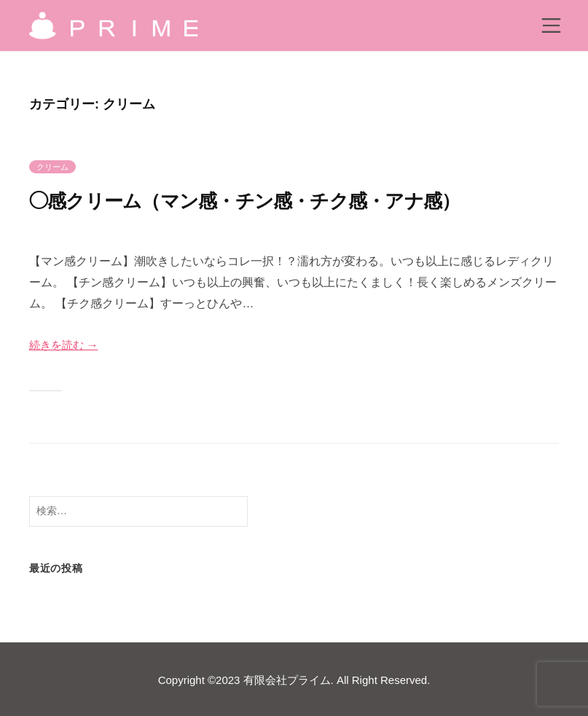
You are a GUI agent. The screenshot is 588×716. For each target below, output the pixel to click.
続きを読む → (66, 345)
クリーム (52, 167)
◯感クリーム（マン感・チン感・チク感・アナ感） (277, 200)
